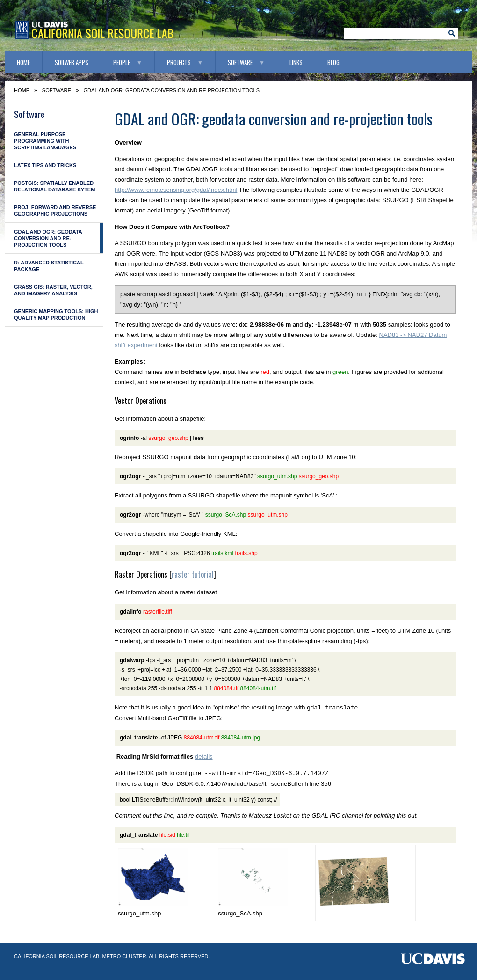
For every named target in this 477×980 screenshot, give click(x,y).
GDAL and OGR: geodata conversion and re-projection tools (48, 238)
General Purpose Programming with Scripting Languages (45, 141)
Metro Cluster (124, 956)
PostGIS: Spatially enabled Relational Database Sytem (54, 186)
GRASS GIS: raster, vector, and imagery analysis (53, 290)
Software (240, 62)
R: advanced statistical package (49, 266)
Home (23, 62)
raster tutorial (193, 574)
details (204, 757)
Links (296, 62)
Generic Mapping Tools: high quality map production (56, 314)
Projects (179, 62)
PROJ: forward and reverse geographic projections (55, 211)
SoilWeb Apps (72, 62)
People (122, 62)
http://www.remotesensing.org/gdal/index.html (176, 190)
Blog (333, 62)
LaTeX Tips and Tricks (45, 165)
